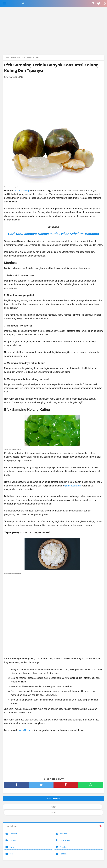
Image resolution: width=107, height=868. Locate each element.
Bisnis (12, 848)
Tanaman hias (65, 841)
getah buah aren (73, 487)
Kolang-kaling (22, 191)
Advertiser (13, 834)
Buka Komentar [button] (53, 799)
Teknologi (63, 848)
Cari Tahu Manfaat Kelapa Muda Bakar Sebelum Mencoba (54, 235)
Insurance (63, 834)
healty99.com (24, 731)
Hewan (12, 855)
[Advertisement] (53, 31)
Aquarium (13, 841)
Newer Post (52, 808)
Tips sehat (63, 855)
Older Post (53, 813)
